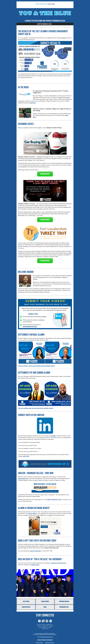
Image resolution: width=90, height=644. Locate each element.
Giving (45, 607)
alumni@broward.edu (47, 637)
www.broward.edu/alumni (45, 640)
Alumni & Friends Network (59, 563)
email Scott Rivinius (35, 551)
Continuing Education (64, 602)
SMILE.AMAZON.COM (54, 499)
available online (35, 565)
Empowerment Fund (64, 607)
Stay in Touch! (26, 602)
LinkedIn (53, 436)
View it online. (52, 4)
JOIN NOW (26, 456)
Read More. (33, 103)
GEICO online (32, 514)
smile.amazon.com (23, 478)
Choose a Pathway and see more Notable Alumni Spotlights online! (36, 366)
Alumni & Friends (45, 602)
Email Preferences (50, 643)
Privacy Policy (39, 643)
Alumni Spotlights (26, 607)
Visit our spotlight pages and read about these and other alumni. (36, 408)
